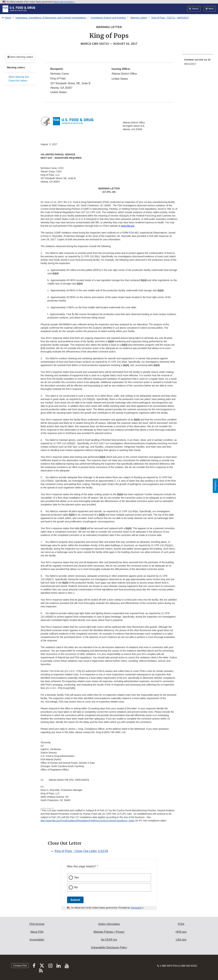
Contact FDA (20, 966)
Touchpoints (136, 908)
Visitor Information (109, 924)
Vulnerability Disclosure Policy (109, 947)
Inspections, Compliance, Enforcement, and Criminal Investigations (51, 18)
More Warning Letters (20, 57)
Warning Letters (139, 18)
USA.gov (181, 940)
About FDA (37, 932)
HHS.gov (181, 932)
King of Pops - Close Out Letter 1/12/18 (81, 851)
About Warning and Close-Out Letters (19, 79)
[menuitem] (198, 63)
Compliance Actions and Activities (108, 18)
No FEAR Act (109, 940)
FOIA (181, 924)
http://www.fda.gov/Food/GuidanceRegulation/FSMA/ (69, 821)
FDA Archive (37, 924)
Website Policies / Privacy (109, 932)
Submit (75, 900)
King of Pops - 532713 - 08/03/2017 (170, 18)
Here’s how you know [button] (64, 2)
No (76, 887)
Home (8, 18)
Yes (77, 877)
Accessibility (37, 940)
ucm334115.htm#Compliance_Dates (116, 821)
